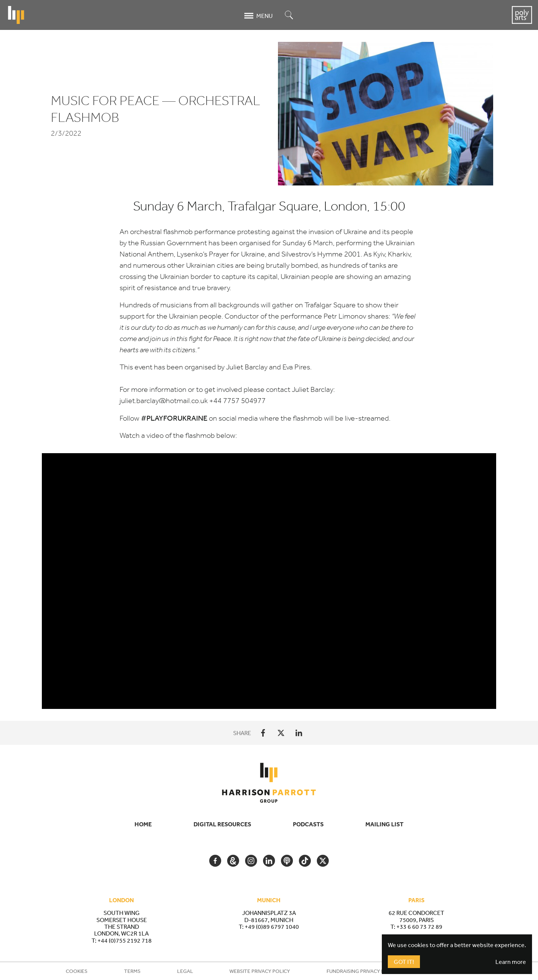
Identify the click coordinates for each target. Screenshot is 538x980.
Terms (132, 971)
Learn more (511, 962)
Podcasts (308, 824)
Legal (185, 971)
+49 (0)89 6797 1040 (272, 927)
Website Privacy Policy (260, 971)
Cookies (77, 971)
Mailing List (384, 824)
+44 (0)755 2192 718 (125, 940)
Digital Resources (222, 824)
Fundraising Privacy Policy (363, 971)
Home (143, 824)
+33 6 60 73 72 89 (419, 927)
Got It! (404, 962)
